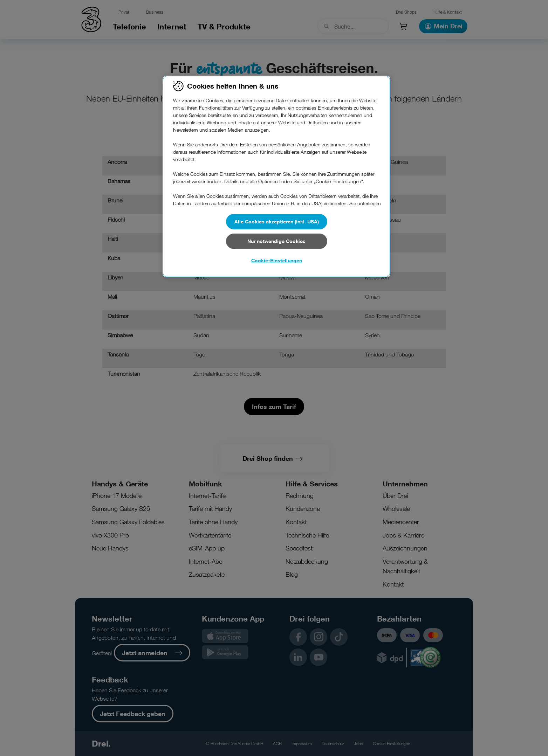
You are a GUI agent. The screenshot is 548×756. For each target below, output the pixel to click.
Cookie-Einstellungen (277, 260)
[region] (276, 176)
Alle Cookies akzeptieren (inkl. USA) (277, 221)
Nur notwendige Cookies (276, 241)
